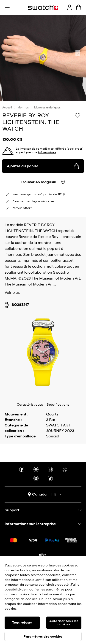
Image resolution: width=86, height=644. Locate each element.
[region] (43, 600)
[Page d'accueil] (43, 7)
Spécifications (58, 405)
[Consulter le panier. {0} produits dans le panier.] (79, 7)
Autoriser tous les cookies (64, 623)
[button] (7, 8)
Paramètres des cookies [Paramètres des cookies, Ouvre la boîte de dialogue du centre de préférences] (43, 637)
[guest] (69, 7)
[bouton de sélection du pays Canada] (37, 494)
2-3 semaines (47, 152)
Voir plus (12, 293)
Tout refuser (22, 623)
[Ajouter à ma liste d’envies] (78, 115)
